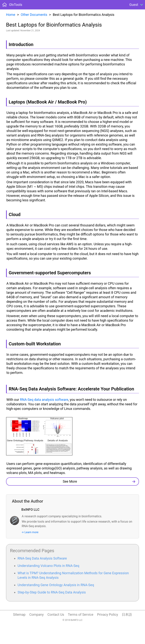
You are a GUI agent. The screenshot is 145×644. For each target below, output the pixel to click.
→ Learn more (30, 532)
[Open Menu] (137, 5)
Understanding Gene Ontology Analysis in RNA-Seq (56, 585)
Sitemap (19, 614)
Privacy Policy (108, 614)
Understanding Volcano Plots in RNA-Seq (48, 566)
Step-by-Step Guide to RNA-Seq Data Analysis (52, 592)
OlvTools (16, 5)
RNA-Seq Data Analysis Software (42, 558)
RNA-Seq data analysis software (44, 400)
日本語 (127, 614)
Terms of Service (81, 614)
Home (11, 15)
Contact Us (56, 614)
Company (36, 614)
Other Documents (34, 15)
